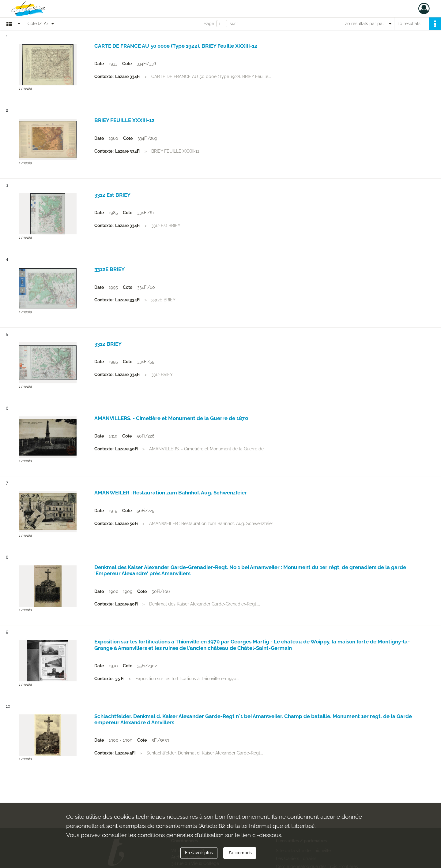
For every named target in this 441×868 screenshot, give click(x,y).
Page (209, 24)
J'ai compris (240, 853)
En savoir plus (199, 853)
